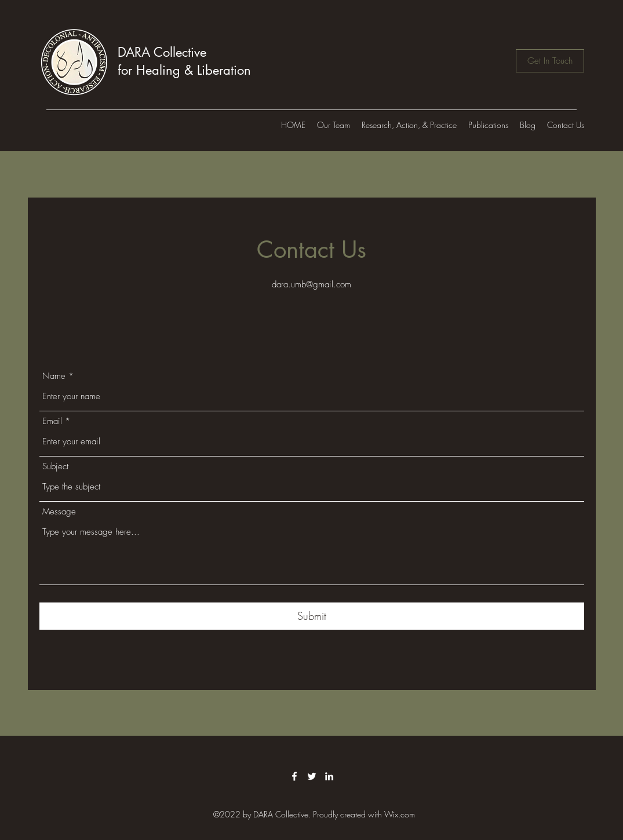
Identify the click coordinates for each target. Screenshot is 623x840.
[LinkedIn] (329, 776)
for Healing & (157, 70)
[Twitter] (312, 776)
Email (52, 421)
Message (59, 512)
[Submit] (312, 616)
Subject (55, 467)
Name (54, 376)
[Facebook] (294, 776)
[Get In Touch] (550, 61)
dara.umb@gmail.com (311, 284)
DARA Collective (162, 52)
